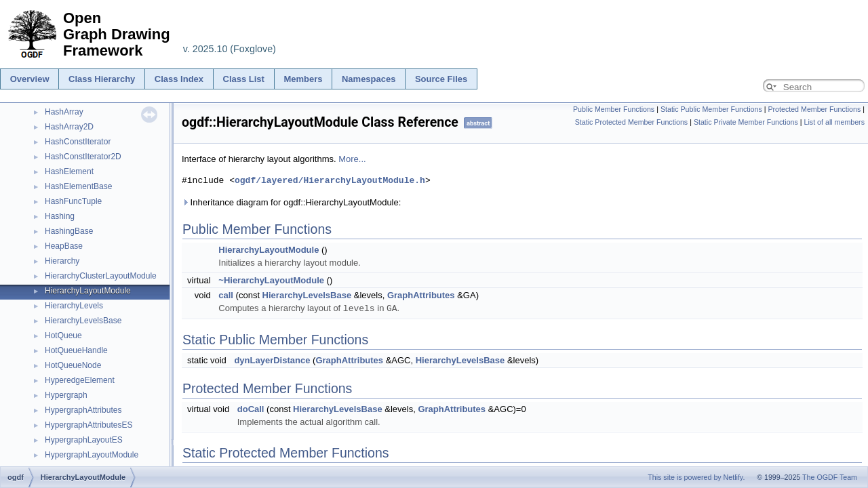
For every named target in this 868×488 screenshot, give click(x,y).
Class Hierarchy (102, 79)
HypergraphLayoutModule (92, 455)
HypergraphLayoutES (84, 440)
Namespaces (369, 79)
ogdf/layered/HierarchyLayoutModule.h (330, 180)
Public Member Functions (614, 109)
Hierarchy (62, 261)
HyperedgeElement (80, 380)
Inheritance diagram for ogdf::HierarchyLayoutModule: (291, 202)
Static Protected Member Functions (631, 122)
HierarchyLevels (74, 306)
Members (303, 79)
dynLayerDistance (272, 360)
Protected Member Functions (814, 109)
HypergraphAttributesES (88, 425)
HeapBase (64, 246)
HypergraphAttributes (83, 410)
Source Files (441, 79)
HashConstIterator (78, 142)
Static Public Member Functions (711, 109)
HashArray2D (69, 127)
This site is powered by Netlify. (696, 477)
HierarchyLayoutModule (88, 291)
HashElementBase (78, 186)
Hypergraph (66, 395)
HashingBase (69, 231)
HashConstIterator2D (83, 157)
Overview (30, 79)
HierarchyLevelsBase (83, 321)
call (226, 295)
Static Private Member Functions (746, 122)
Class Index (179, 79)
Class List (244, 79)
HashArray (64, 112)
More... (352, 159)
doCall (251, 408)
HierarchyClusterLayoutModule (101, 276)
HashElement (69, 171)
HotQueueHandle (76, 350)
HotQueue (63, 335)
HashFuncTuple (73, 201)
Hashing (60, 216)
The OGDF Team (830, 477)
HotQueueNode (73, 365)
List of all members (834, 122)
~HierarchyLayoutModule (271, 280)
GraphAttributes (421, 295)
